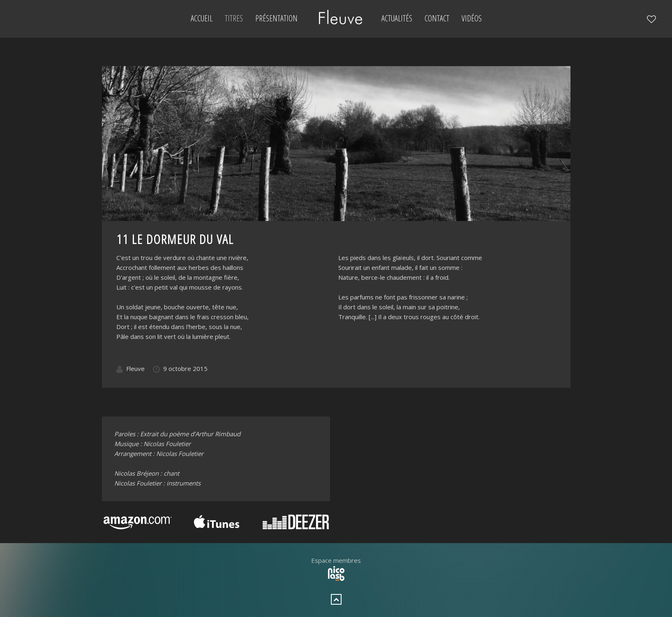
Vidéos (472, 18)
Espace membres (336, 560)
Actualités (397, 18)
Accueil (202, 18)
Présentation (276, 18)
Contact (437, 18)
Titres (234, 18)
